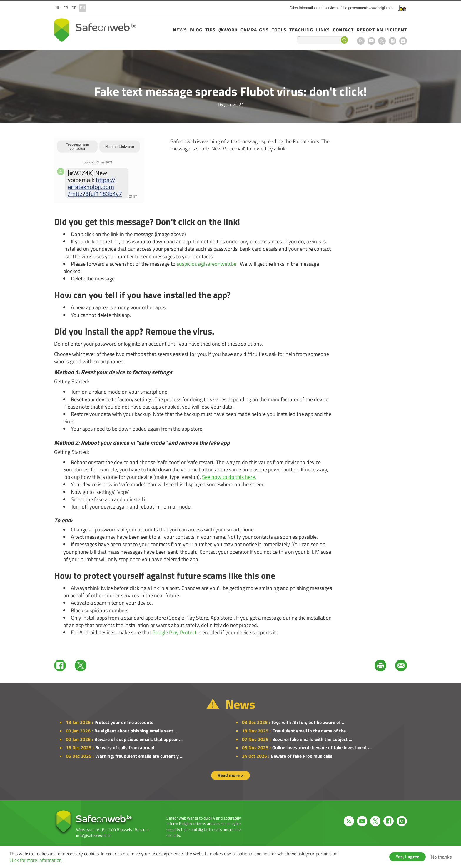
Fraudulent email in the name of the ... (311, 731)
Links (323, 30)
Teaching (301, 30)
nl (57, 8)
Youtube (371, 41)
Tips (210, 30)
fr (66, 8)
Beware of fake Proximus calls (302, 756)
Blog (196, 30)
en (82, 8)
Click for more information (36, 860)
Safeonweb (95, 30)
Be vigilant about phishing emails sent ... (136, 731)
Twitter (81, 665)
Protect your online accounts (124, 722)
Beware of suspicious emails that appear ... (138, 739)
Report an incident (382, 30)
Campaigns (255, 30)
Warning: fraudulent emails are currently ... (139, 756)
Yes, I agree (407, 857)
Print (380, 665)
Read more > (230, 775)
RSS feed (361, 41)
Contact (343, 30)
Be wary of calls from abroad (125, 747)
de (74, 8)
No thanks (441, 857)
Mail (401, 665)
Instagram (403, 41)
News (180, 30)
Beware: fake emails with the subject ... (312, 739)
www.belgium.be (382, 8)
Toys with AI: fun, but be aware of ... (308, 722)
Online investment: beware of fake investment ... (322, 747)
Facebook (392, 41)
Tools (279, 30)
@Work (228, 30)
